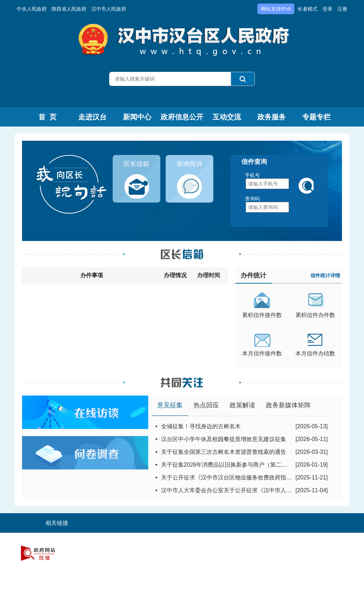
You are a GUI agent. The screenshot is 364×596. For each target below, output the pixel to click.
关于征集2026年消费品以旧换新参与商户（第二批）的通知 (236, 465)
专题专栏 (316, 117)
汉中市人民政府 (109, 9)
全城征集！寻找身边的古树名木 (201, 426)
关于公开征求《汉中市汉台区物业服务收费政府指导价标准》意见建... (249, 477)
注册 (342, 9)
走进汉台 (92, 117)
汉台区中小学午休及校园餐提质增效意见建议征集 (224, 439)
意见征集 (170, 405)
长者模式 (307, 9)
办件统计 (253, 275)
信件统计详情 (325, 275)
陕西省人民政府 (69, 9)
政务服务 (272, 117)
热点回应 (206, 405)
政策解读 (242, 405)
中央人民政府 (32, 9)
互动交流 (227, 117)
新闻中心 (137, 117)
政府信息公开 (182, 117)
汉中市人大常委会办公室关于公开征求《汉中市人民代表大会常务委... (249, 490)
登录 (327, 9)
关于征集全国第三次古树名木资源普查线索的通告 (224, 452)
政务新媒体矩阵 (288, 405)
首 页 (47, 117)
